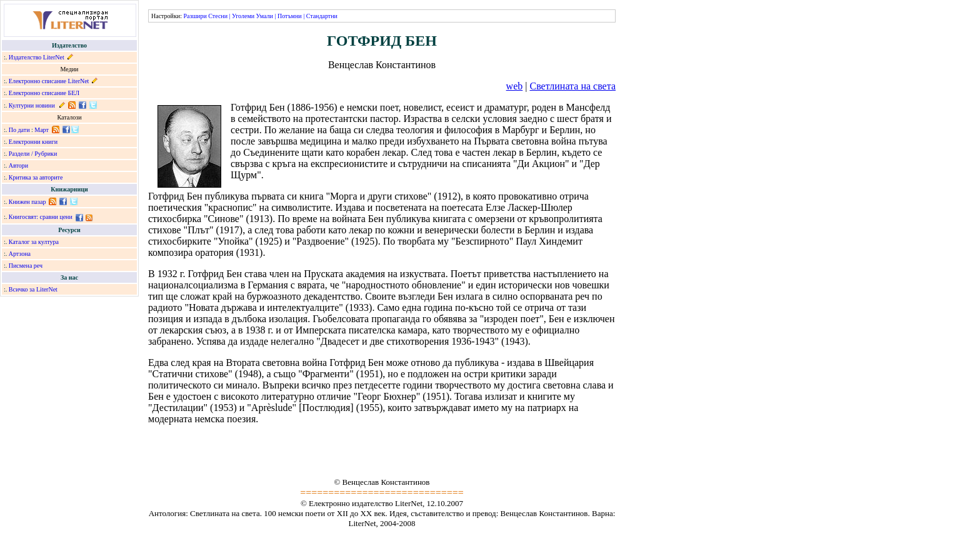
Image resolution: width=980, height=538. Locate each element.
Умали (265, 16)
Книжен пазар (27, 202)
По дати (19, 130)
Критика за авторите (36, 177)
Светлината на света (572, 86)
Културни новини (32, 105)
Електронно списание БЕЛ (44, 93)
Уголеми (243, 16)
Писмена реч (26, 266)
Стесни (218, 16)
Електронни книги (33, 142)
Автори (18, 165)
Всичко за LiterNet (33, 289)
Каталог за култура (34, 242)
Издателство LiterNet (37, 57)
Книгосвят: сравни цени (41, 217)
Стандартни (322, 16)
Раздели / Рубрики (33, 154)
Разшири (195, 16)
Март (42, 130)
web (515, 86)
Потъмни (290, 16)
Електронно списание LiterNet (49, 81)
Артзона (20, 254)
